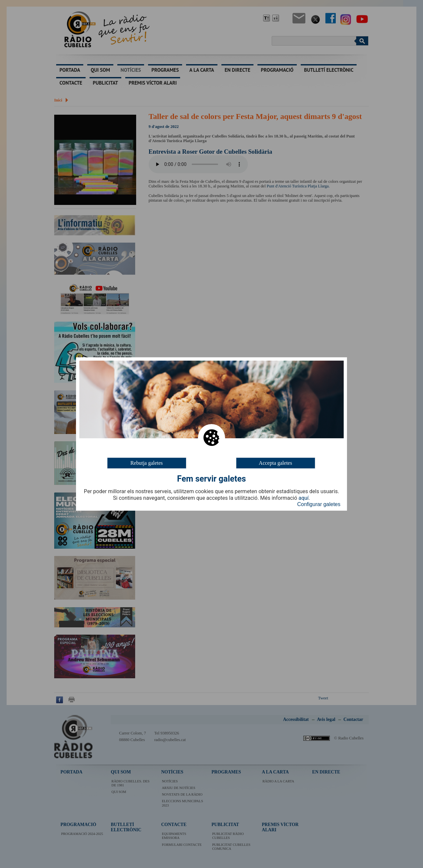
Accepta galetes (275, 463)
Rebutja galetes (146, 463)
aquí (304, 498)
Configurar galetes (319, 504)
